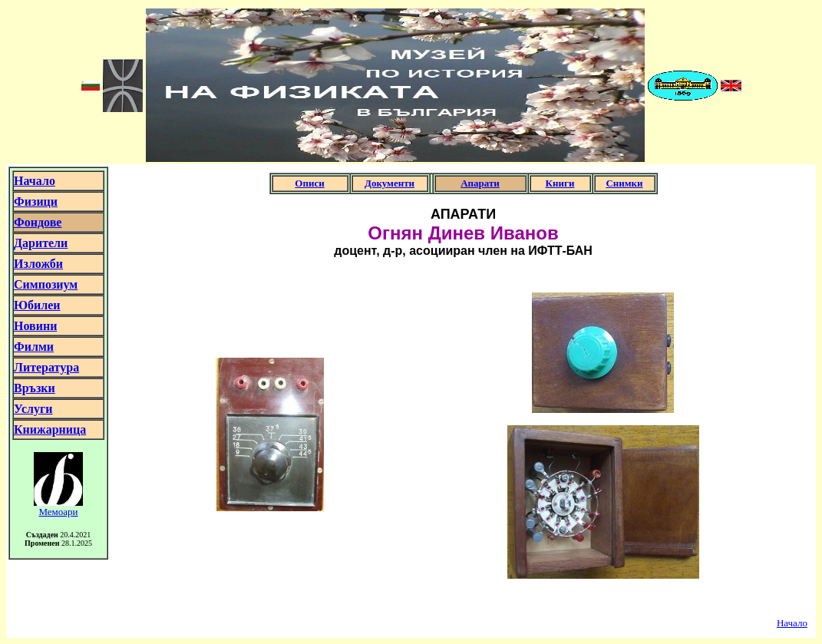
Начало (792, 623)
